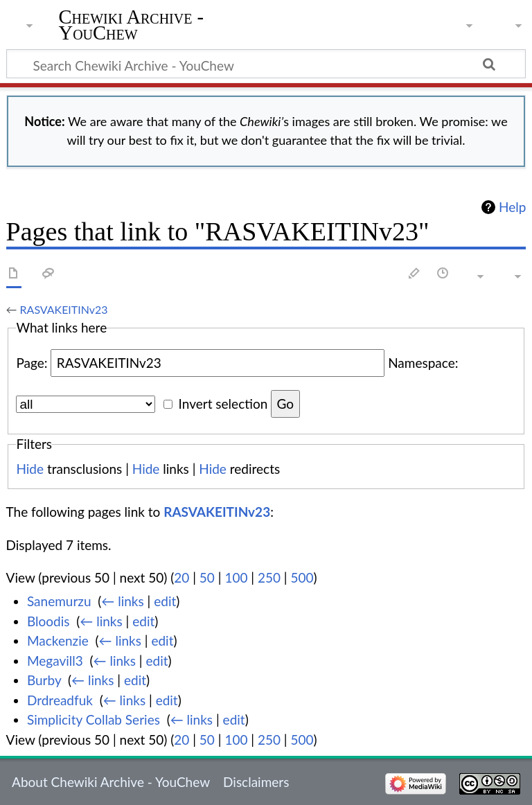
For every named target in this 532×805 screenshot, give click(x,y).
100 (236, 577)
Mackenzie (58, 640)
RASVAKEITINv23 (64, 309)
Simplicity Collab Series (94, 719)
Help (512, 207)
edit (165, 601)
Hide (30, 469)
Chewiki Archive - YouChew (132, 26)
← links (122, 601)
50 (207, 577)
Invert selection (223, 404)
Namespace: (423, 363)
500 (302, 577)
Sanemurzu (59, 601)
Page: (32, 363)
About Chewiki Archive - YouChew (111, 782)
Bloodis (48, 621)
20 (181, 577)
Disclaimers (256, 782)
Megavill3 (55, 661)
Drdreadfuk (60, 700)
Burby (44, 680)
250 (269, 577)
